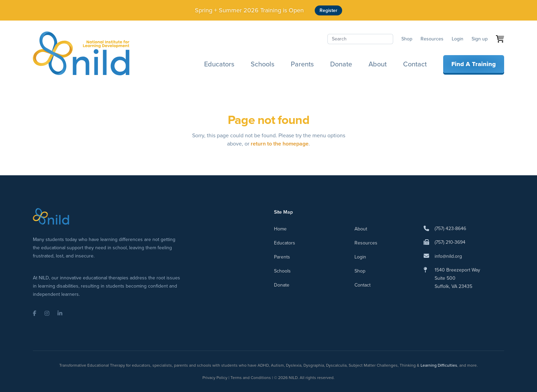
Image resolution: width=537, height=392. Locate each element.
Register (328, 10)
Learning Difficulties (439, 365)
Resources (432, 39)
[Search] (360, 39)
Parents (302, 64)
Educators (219, 64)
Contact (415, 64)
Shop (407, 39)
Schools (263, 64)
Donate (341, 64)
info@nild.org (448, 256)
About (378, 64)
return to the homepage (280, 144)
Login (458, 39)
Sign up (480, 39)
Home (280, 229)
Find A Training (474, 64)
